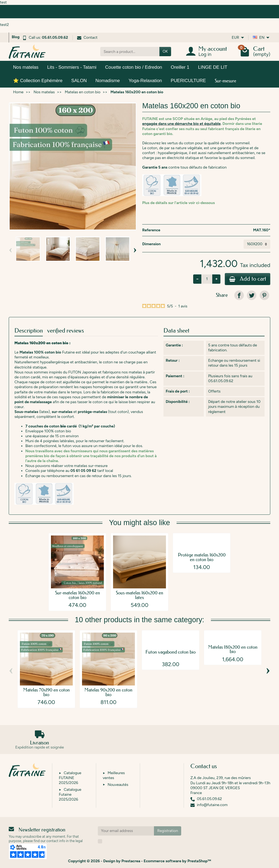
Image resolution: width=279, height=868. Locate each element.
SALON (79, 81)
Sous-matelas (26, 412)
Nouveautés (118, 785)
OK (165, 51)
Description (29, 331)
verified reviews (66, 331)
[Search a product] (130, 52)
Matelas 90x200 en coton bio (108, 692)
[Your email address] (126, 831)
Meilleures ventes (114, 775)
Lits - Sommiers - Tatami (72, 67)
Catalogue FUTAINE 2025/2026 (70, 778)
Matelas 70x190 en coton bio (46, 692)
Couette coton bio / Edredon (134, 67)
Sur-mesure (225, 81)
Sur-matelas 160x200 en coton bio (78, 595)
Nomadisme (108, 81)
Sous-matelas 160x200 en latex (139, 595)
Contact (87, 38)
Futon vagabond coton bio (171, 652)
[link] (239, 296)
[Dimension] (257, 244)
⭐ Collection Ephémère (38, 81)
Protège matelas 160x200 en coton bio (202, 557)
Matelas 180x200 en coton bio (233, 649)
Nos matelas (26, 67)
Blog (16, 37)
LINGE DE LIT (213, 67)
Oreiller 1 (180, 67)
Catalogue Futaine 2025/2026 (70, 794)
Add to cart (247, 279)
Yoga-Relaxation (145, 81)
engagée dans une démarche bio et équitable (181, 124)
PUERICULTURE (188, 81)
